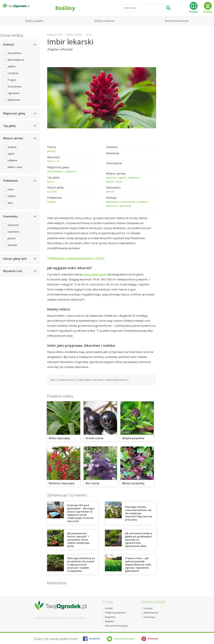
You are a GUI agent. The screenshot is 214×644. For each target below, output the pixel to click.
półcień (110, 196)
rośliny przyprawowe (116, 384)
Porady (194, 10)
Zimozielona (14, 57)
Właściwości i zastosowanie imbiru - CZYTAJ (77, 263)
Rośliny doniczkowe (177, 25)
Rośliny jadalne (34, 25)
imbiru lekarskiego (95, 279)
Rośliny (208, 10)
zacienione (13, 236)
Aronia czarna (94, 442)
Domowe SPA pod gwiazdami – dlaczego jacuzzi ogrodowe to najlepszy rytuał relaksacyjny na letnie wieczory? (81, 517)
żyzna (51, 186)
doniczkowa (128, 206)
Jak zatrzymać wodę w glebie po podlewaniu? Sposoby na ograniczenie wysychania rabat (139, 544)
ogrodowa (125, 210)
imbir (53, 384)
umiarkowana (55, 176)
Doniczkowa (14, 91)
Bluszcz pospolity (134, 487)
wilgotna (71, 176)
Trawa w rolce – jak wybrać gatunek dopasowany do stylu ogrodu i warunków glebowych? (138, 569)
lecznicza (111, 210)
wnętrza (111, 182)
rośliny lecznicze (66, 384)
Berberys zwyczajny (62, 487)
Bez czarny (93, 487)
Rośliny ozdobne (104, 25)
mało (11, 194)
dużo (10, 207)
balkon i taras (114, 186)
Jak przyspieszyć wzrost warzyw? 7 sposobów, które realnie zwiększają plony (78, 544)
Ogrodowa (13, 98)
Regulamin (110, 617)
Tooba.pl (148, 608)
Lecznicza (13, 77)
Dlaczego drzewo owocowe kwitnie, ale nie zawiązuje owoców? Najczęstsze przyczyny (139, 517)
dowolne (12, 249)
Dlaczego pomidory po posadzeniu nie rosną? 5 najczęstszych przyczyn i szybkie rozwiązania (81, 569)
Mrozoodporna (16, 64)
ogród (122, 182)
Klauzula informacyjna (116, 626)
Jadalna (12, 71)
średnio (51, 206)
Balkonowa (14, 104)
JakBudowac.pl (151, 613)
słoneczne (13, 229)
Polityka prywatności (115, 613)
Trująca (12, 84)
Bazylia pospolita (133, 442)
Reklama (109, 621)
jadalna (143, 206)
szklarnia (133, 182)
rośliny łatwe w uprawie (90, 384)
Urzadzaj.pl (149, 617)
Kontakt (109, 608)
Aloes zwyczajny (59, 442)
